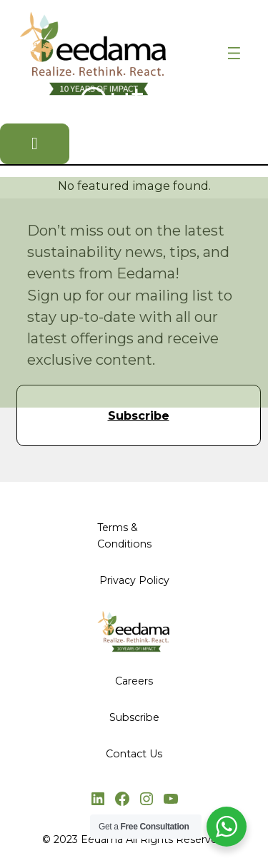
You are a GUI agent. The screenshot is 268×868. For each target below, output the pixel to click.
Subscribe (139, 415)
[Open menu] (234, 53)
